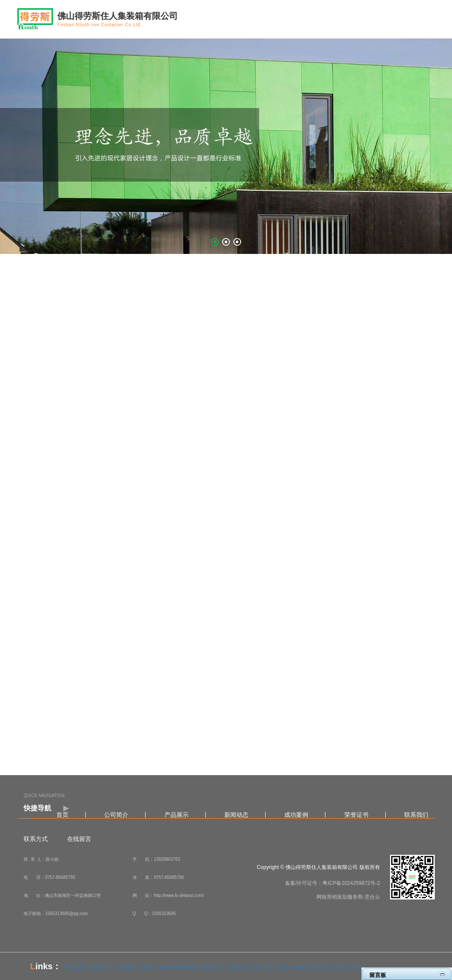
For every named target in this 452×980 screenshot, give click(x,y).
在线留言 (79, 839)
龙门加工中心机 (265, 968)
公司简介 (116, 815)
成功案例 (296, 815)
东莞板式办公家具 (109, 968)
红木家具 (294, 968)
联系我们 (416, 815)
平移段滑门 (76, 968)
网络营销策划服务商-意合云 (348, 897)
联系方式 (36, 839)
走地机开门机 (319, 968)
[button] (215, 242)
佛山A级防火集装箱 (152, 968)
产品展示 (176, 815)
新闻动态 (236, 815)
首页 (62, 815)
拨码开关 (237, 968)
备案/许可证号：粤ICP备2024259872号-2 (333, 883)
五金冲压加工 (350, 968)
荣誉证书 (356, 815)
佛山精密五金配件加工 (201, 968)
